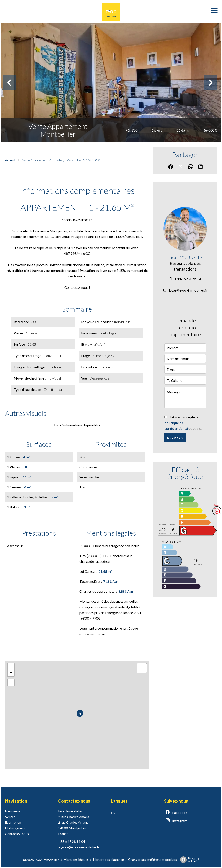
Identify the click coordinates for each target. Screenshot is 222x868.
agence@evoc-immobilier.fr (79, 847)
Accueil (10, 160)
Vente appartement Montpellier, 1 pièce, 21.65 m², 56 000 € (61, 160)
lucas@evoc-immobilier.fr (188, 290)
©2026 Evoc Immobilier (41, 860)
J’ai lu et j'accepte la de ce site (183, 423)
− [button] (11, 673)
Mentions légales (76, 859)
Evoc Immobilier (70, 811)
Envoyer (175, 438)
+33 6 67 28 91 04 (188, 279)
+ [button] (11, 667)
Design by (189, 860)
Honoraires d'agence (108, 859)
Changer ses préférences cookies (153, 859)
